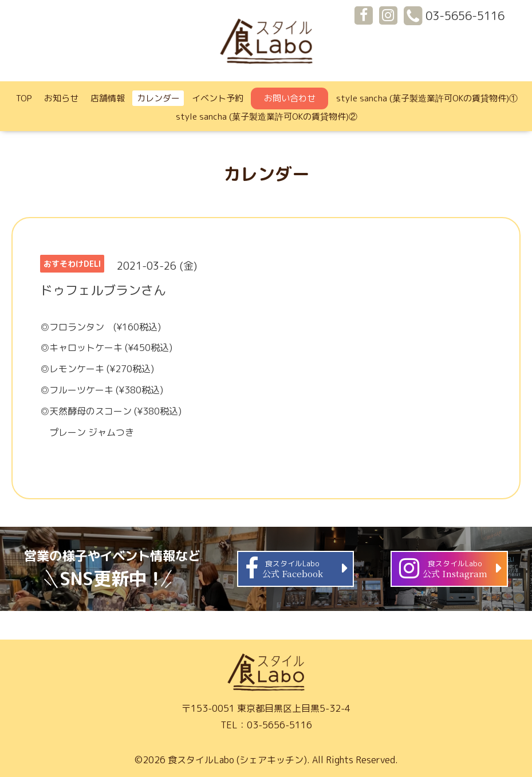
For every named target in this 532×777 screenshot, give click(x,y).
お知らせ (61, 98)
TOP (24, 98)
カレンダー (158, 98)
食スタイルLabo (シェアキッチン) (237, 760)
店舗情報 (108, 98)
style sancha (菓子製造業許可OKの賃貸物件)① (427, 98)
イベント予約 (218, 98)
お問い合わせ (290, 98)
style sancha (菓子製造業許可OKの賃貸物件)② (267, 117)
